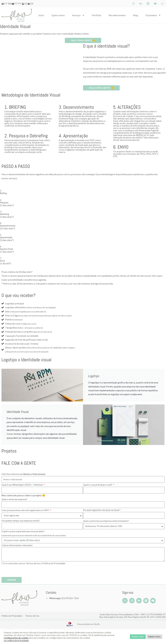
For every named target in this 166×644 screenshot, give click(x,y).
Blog (136, 15)
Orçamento (153, 15)
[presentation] (24, 571)
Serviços (78, 15)
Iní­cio (41, 15)
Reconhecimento (117, 15)
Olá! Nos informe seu (24, 474)
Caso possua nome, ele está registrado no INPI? (26, 510)
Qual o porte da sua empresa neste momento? (106, 521)
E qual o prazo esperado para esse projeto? (34, 533)
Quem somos (58, 15)
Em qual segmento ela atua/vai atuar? (102, 510)
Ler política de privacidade (16, 641)
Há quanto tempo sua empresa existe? (21, 521)
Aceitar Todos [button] (138, 637)
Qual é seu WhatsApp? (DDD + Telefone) (22, 485)
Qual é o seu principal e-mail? (98, 485)
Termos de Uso (33, 564)
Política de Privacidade (55, 564)
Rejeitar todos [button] (154, 637)
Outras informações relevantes (17, 545)
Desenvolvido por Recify (89, 624)
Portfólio (97, 15)
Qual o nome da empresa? (14, 499)
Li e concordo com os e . (36, 564)
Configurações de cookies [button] (16, 638)
